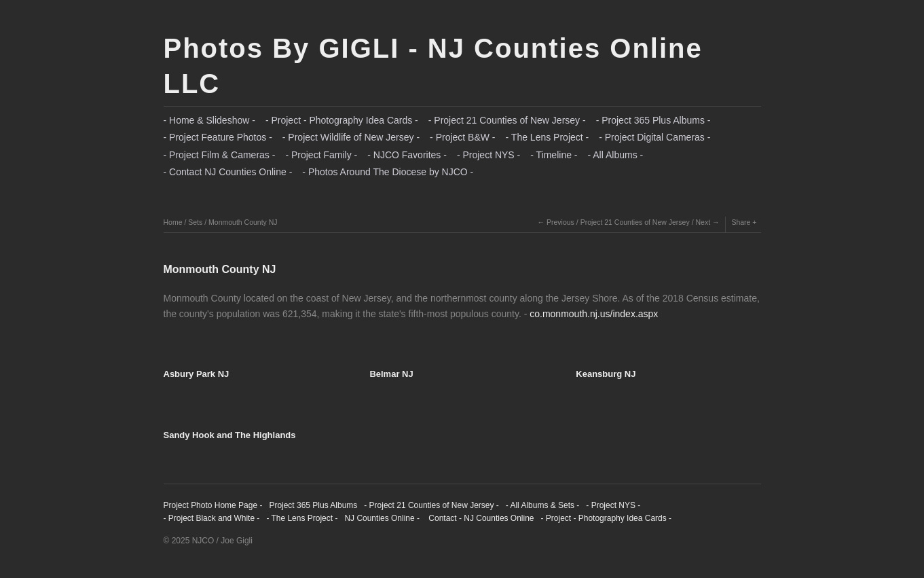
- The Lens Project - (548, 137)
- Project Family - (321, 155)
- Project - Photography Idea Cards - (342, 120)
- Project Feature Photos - (218, 137)
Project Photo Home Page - (213, 505)
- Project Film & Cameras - (220, 155)
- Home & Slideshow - (209, 120)
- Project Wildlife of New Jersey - (351, 137)
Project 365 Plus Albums (313, 505)
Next (703, 222)
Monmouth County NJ (243, 222)
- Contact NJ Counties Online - (228, 172)
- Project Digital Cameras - (654, 137)
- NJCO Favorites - (407, 155)
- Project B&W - (462, 137)
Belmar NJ (391, 374)
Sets (195, 222)
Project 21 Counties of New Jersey (635, 222)
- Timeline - (554, 155)
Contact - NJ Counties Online (480, 518)
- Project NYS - (488, 155)
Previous (560, 222)
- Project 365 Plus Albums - (653, 120)
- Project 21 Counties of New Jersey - (507, 120)
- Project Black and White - (212, 518)
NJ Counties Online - (382, 518)
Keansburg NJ (606, 374)
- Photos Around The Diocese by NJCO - (388, 172)
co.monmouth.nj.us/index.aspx (594, 314)
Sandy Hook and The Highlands (230, 435)
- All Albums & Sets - (543, 505)
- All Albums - (616, 155)
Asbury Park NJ (197, 374)
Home (173, 222)
